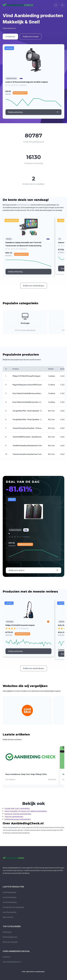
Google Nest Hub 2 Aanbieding (17, 808)
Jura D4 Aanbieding (10, 902)
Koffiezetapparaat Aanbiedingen (18, 819)
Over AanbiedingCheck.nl (12, 962)
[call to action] (28, 272)
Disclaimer (6, 957)
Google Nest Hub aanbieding (13, 907)
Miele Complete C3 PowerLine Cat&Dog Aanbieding (26, 811)
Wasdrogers (7, 932)
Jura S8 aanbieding (9, 912)
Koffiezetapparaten (10, 937)
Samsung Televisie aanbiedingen (18, 814)
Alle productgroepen (10, 942)
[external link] (33, 112)
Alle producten (8, 917)
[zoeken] (56, 5)
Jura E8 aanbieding (9, 892)
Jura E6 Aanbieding (9, 897)
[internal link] (10, 37)
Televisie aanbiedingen (14, 817)
